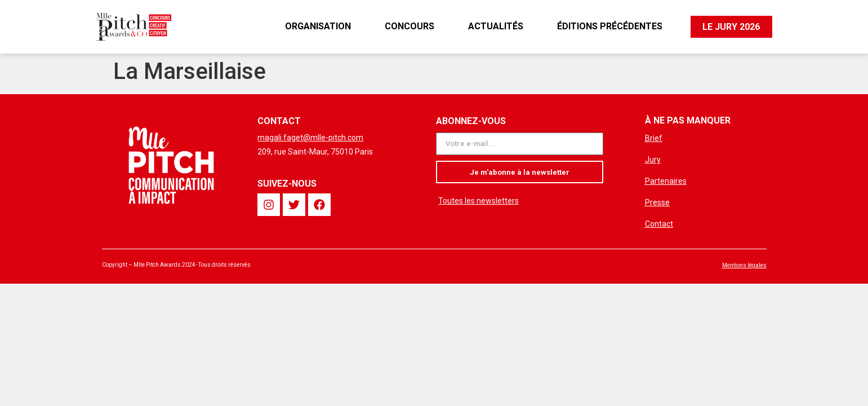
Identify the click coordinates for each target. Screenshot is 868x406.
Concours (409, 26)
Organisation (317, 26)
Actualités (495, 26)
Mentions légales (744, 265)
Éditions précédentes (609, 26)
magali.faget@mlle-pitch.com (310, 138)
